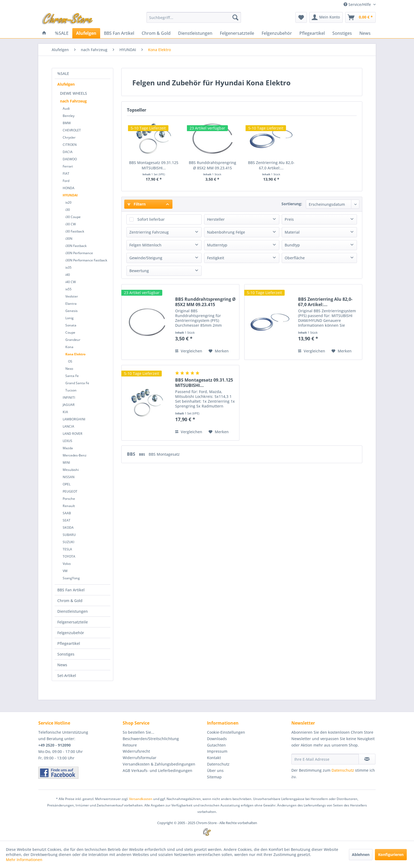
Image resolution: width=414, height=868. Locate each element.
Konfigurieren (391, 854)
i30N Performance (79, 253)
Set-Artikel (67, 675)
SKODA (68, 528)
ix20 (68, 202)
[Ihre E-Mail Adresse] (325, 759)
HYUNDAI (70, 195)
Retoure (130, 745)
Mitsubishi (71, 470)
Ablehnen (361, 854)
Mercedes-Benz (75, 455)
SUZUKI (69, 542)
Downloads (217, 739)
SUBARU (69, 535)
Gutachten (216, 745)
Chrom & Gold (70, 601)
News (62, 665)
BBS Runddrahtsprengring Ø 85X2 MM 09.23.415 (212, 165)
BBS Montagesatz (164, 454)
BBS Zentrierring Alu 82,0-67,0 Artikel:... (271, 165)
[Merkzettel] (301, 17)
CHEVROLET (72, 130)
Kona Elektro (75, 354)
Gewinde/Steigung (146, 258)
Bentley (69, 116)
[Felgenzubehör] (277, 33)
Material (292, 232)
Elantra (71, 304)
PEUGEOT (70, 491)
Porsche (69, 499)
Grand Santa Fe (77, 383)
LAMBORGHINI (74, 419)
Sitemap (214, 777)
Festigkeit (216, 258)
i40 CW (71, 282)
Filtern (137, 204)
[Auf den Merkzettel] (219, 351)
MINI (66, 462)
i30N (69, 239)
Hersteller (216, 219)
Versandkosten (141, 799)
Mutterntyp (217, 245)
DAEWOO (70, 159)
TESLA (67, 549)
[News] (365, 33)
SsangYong (71, 578)
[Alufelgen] (86, 33)
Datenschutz (218, 764)
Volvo (67, 564)
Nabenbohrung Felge (226, 232)
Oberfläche (295, 258)
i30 (68, 210)
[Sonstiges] (342, 33)
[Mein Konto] (326, 17)
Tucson (71, 390)
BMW (67, 123)
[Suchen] (235, 17)
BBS (132, 454)
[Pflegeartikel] (312, 33)
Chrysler (69, 137)
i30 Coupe (73, 217)
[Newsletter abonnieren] (367, 759)
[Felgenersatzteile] (237, 33)
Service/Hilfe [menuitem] (358, 4)
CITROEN (70, 145)
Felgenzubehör (71, 633)
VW (65, 571)
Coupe (70, 332)
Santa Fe (72, 376)
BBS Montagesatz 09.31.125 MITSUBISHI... (154, 165)
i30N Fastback (76, 246)
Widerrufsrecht (136, 751)
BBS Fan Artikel (71, 590)
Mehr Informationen (24, 860)
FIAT (66, 174)
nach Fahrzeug (73, 101)
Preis (289, 219)
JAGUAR (69, 405)
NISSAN (69, 477)
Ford (66, 181)
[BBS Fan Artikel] (119, 33)
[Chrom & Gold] (156, 33)
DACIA (68, 152)
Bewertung (139, 271)
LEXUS (67, 441)
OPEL (67, 484)
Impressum (217, 751)
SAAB (67, 513)
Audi (66, 109)
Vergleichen (189, 351)
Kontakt (214, 758)
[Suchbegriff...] (194, 17)
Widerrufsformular (140, 758)
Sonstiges (66, 654)
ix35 (68, 267)
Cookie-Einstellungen (226, 732)
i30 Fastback (75, 231)
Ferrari (68, 166)
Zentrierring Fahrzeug (149, 232)
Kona (69, 347)
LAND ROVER (73, 434)
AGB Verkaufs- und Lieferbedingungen (157, 770)
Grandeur (73, 340)
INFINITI (69, 397)
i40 (68, 275)
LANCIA (68, 426)
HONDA (69, 188)
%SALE (63, 73)
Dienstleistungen (73, 611)
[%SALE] (62, 33)
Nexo (69, 369)
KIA (65, 412)
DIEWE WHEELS (74, 93)
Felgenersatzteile (73, 622)
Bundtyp (292, 245)
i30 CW (71, 224)
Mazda (68, 448)
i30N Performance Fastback (86, 260)
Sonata (71, 325)
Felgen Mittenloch (145, 245)
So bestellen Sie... (138, 732)
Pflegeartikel (69, 643)
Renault (69, 506)
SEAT (67, 520)
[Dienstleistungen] (195, 33)
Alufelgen (66, 84)
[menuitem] (194, 17)
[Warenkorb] (360, 17)
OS (70, 361)
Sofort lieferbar (151, 219)
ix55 (68, 289)
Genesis (71, 311)
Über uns (215, 770)
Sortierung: (292, 204)
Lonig (69, 318)
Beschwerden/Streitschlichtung (151, 739)
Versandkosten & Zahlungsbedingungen (159, 764)
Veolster (72, 296)
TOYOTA (69, 556)
